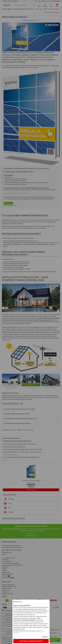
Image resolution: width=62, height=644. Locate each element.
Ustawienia (45, 637)
